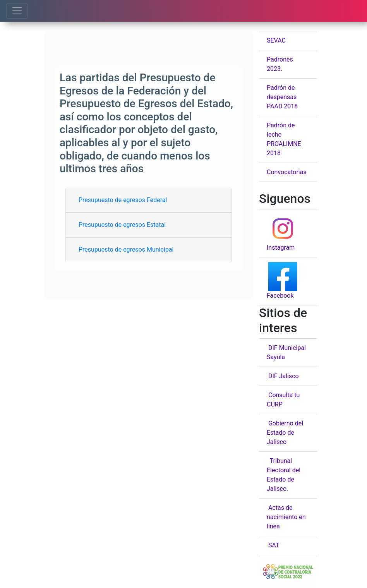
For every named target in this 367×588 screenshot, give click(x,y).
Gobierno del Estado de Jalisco (285, 433)
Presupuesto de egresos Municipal (126, 249)
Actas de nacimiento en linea (286, 517)
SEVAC (276, 40)
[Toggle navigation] (17, 11)
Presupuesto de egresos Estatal (122, 225)
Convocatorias (287, 172)
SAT (273, 545)
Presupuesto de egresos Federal (123, 200)
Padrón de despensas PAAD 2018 (282, 97)
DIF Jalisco (283, 376)
